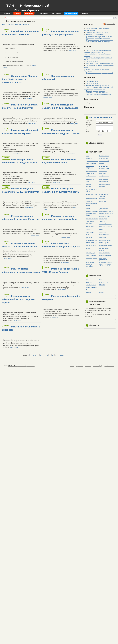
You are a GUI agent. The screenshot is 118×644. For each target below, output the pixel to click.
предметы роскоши (91, 171)
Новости (88, 292)
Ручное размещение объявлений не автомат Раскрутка (21, 218)
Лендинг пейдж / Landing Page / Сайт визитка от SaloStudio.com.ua (20, 79)
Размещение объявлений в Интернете (61, 298)
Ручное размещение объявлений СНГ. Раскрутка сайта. (61, 190)
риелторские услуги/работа (92, 190)
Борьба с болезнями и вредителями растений (99, 73)
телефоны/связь (104, 176)
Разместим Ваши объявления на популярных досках (61, 245)
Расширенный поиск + (101, 117)
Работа (88, 209)
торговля (102, 221)
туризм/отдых (90, 226)
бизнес (101, 230)
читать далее (72, 50)
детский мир (89, 158)
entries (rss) (88, 366)
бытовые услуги (90, 253)
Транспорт (89, 238)
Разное (88, 230)
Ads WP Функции (91, 285)
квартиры (88, 184)
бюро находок (90, 232)
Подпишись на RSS (110, 24)
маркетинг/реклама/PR (106, 214)
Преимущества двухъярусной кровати (97, 32)
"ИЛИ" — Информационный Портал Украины (27, 7)
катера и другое (104, 243)
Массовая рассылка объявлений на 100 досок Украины (61, 132)
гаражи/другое (104, 179)
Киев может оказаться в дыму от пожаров (98, 42)
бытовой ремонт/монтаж (104, 249)
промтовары (103, 171)
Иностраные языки (91, 199)
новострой (102, 187)
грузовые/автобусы (105, 240)
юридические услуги (105, 265)
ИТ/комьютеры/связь (92, 211)
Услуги (88, 248)
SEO (101, 280)
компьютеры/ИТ (104, 161)
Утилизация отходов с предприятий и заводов (99, 63)
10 (53, 355)
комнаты (88, 187)
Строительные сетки (92, 62)
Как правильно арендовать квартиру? (97, 93)
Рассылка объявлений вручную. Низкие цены (59, 161)
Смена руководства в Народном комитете (98, 38)
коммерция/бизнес (105, 184)
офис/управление (105, 216)
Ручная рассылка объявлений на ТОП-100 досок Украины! (18, 299)
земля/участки (104, 182)
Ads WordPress (104, 282)
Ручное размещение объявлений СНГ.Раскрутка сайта (60, 106)
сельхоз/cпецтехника (105, 245)
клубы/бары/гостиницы (106, 211)
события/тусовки (104, 235)
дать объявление (109, 366)
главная (72, 366)
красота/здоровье (91, 163)
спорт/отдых (103, 173)
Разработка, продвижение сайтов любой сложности (21, 33)
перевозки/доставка (91, 258)
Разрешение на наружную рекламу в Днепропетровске (61, 33)
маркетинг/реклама (105, 255)
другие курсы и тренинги (104, 195)
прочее (88, 235)
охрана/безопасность (92, 219)
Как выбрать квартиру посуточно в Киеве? (98, 95)
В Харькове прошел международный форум (99, 36)
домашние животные (92, 161)
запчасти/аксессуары (92, 243)
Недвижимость (90, 179)
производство (103, 219)
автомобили (103, 238)
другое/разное (104, 209)
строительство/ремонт (106, 262)
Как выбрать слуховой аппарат (95, 34)
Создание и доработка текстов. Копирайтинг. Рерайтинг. (20, 245)
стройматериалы (91, 176)
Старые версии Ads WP (91, 288)
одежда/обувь (103, 166)
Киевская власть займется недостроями (98, 85)
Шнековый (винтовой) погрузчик (95, 91)
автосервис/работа (91, 240)
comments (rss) (97, 366)
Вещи (87, 156)
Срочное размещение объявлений (58, 78)
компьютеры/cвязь (105, 253)
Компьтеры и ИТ (90, 201)
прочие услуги (90, 262)
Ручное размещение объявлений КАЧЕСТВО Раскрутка (21, 190)
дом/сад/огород (104, 158)
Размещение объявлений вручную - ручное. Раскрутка (20, 106)
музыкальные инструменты (90, 167)
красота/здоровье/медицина (91, 215)
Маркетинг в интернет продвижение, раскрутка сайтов (59, 218)
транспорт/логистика (105, 224)
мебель (102, 163)
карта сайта (79, 366)
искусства (102, 199)
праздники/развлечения (103, 259)
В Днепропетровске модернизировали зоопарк (100, 40)
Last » (62, 355)
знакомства (103, 232)
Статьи (101, 292)
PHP (87, 280)
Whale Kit (102, 285)
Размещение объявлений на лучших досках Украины (20, 132)
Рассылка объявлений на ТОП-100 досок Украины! (61, 270)
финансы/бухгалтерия (106, 226)
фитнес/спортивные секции (92, 205)
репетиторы (103, 201)
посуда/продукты (104, 168)
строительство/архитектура (90, 222)
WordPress (89, 282)
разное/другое (90, 173)
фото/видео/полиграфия (89, 266)
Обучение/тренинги (91, 194)
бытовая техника (104, 156)
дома (87, 182)
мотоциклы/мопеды (91, 245)
